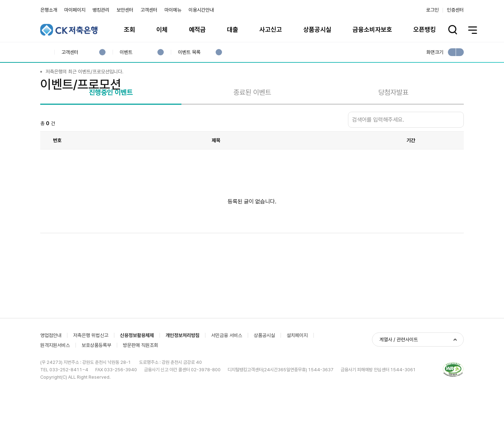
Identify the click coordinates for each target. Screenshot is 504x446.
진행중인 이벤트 (111, 131)
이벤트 (126, 52)
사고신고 (271, 29)
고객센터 (149, 10)
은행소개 (49, 10)
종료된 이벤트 (252, 131)
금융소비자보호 (372, 29)
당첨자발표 (393, 131)
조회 (130, 29)
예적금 (197, 29)
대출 (233, 29)
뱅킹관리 (101, 10)
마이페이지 (75, 10)
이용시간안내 (201, 10)
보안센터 (125, 10)
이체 (162, 29)
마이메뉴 (173, 10)
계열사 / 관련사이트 (399, 429)
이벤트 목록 (189, 52)
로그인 (432, 10)
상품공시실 (317, 29)
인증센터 (455, 10)
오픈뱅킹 (425, 29)
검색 (457, 158)
